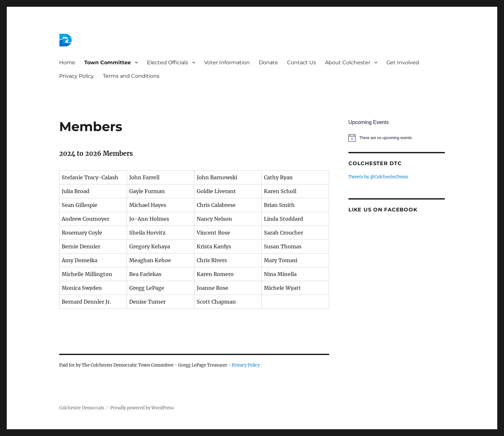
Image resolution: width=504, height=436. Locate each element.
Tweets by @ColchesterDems (378, 177)
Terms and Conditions (131, 76)
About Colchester (348, 62)
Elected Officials (167, 62)
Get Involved (403, 62)
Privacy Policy (76, 76)
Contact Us (301, 62)
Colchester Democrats (82, 408)
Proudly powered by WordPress (142, 408)
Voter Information (227, 62)
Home (67, 62)
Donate (268, 62)
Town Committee (108, 62)
